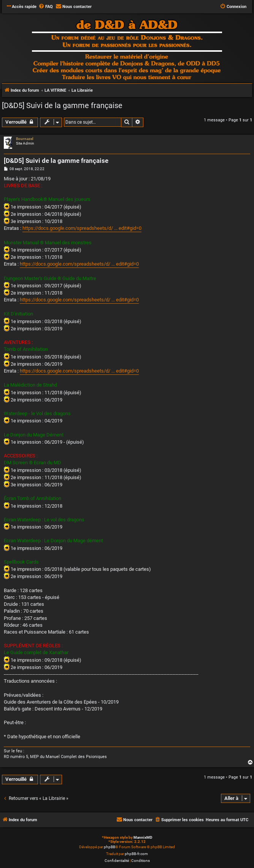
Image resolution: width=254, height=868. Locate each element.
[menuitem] (46, 7)
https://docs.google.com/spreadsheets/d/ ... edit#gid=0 (82, 228)
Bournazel (25, 139)
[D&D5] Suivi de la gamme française (62, 105)
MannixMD (143, 837)
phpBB (110, 847)
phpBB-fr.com (136, 854)
